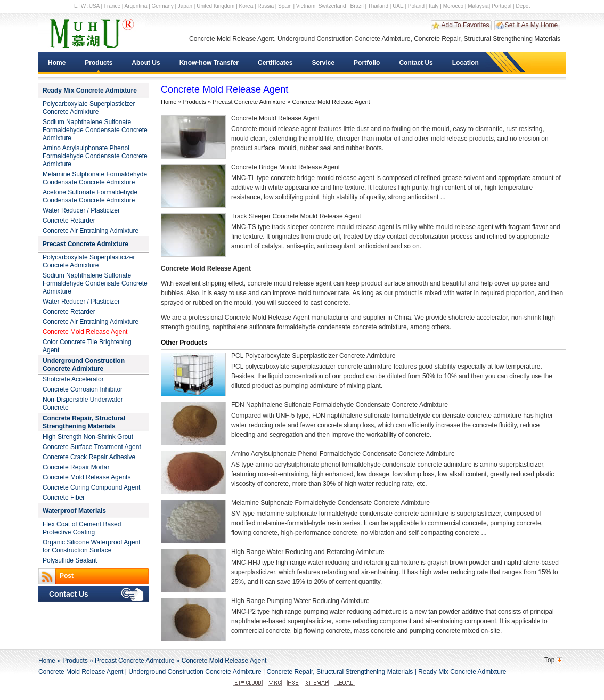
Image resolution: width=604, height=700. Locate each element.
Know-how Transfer (209, 63)
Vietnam (306, 6)
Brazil (357, 6)
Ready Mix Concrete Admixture (90, 91)
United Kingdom (215, 6)
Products (99, 63)
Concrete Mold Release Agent (85, 332)
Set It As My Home (531, 25)
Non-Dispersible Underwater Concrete (83, 404)
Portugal (501, 6)
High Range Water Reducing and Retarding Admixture (308, 552)
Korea (246, 6)
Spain (285, 6)
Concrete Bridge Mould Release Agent (285, 167)
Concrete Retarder (69, 221)
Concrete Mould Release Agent (275, 118)
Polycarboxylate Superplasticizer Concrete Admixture (89, 108)
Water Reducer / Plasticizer (81, 210)
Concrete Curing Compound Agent (91, 487)
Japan (185, 6)
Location (466, 63)
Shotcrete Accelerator (73, 379)
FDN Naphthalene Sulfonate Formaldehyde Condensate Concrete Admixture (340, 405)
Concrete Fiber (64, 498)
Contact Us (416, 63)
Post (67, 576)
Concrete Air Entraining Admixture (91, 231)
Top (549, 660)
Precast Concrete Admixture (85, 244)
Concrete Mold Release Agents (87, 477)
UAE (398, 6)
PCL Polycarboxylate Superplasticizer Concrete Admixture (313, 356)
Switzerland (332, 6)
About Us (146, 63)
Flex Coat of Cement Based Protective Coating (82, 528)
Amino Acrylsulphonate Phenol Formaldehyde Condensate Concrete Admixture (95, 156)
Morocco (453, 6)
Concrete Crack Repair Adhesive (89, 457)
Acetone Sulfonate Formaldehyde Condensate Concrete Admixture (90, 196)
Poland (416, 6)
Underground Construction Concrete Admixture (84, 365)
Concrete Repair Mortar (76, 467)
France (112, 6)
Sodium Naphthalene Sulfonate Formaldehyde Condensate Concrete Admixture (95, 130)
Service (323, 63)
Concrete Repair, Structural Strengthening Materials (84, 422)
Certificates (275, 63)
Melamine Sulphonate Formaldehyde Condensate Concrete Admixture (95, 178)
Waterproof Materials (74, 511)
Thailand (378, 6)
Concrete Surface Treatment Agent (92, 447)
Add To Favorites (466, 25)
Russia (266, 6)
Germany (163, 6)
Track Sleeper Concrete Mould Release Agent (296, 216)
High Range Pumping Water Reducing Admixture (300, 601)
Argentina (136, 6)
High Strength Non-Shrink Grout (88, 437)
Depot (523, 6)
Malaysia (478, 6)
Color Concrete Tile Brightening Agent (87, 346)
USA (94, 6)
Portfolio (367, 63)
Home (57, 63)
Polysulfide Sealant (70, 560)
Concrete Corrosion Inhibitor (83, 389)
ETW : (81, 6)
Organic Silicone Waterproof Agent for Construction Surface (92, 546)
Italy (434, 6)
